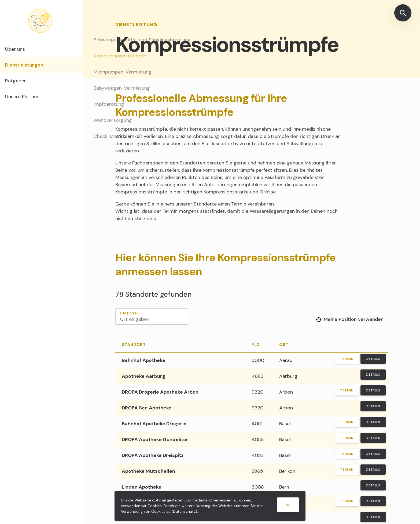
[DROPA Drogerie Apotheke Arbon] (180, 392)
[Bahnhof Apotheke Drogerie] (180, 424)
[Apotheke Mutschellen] (180, 471)
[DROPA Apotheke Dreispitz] (180, 455)
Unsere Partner (31, 100)
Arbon (286, 392)
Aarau (286, 360)
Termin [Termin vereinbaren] (347, 359)
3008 (258, 487)
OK (288, 505)
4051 (257, 424)
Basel (285, 424)
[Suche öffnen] (403, 13)
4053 (258, 439)
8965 (257, 471)
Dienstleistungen (34, 66)
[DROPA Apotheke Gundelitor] (180, 440)
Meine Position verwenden (350, 319)
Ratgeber (24, 83)
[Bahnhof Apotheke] (180, 360)
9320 (257, 392)
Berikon (287, 471)
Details (373, 359)
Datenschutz (184, 511)
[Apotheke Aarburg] (180, 376)
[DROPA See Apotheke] (180, 408)
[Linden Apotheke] (180, 487)
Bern (284, 487)
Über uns (24, 50)
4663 (258, 376)
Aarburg (288, 376)
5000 (258, 360)
